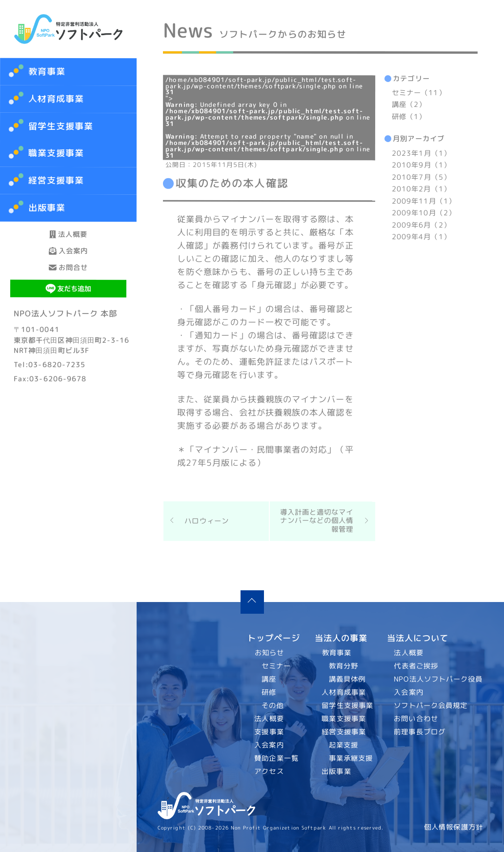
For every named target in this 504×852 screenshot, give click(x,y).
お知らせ (269, 653)
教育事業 (47, 72)
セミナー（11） (419, 93)
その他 (272, 705)
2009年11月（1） (424, 201)
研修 (269, 692)
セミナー (276, 665)
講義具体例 (347, 679)
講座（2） (409, 105)
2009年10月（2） (424, 213)
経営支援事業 (344, 731)
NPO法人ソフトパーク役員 (439, 679)
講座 (269, 679)
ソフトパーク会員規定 (431, 705)
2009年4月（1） (421, 237)
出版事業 (336, 771)
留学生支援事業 (347, 705)
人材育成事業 (56, 99)
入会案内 (68, 277)
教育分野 (343, 665)
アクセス (269, 771)
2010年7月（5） (421, 177)
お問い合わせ (416, 718)
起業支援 (343, 745)
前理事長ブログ (420, 731)
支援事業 (269, 732)
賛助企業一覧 (277, 758)
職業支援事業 (344, 718)
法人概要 (69, 243)
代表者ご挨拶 (416, 665)
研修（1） (409, 117)
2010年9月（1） (421, 165)
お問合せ (68, 311)
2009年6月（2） (421, 225)
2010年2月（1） (421, 189)
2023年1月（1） (421, 153)
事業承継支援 (351, 758)
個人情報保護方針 (454, 827)
